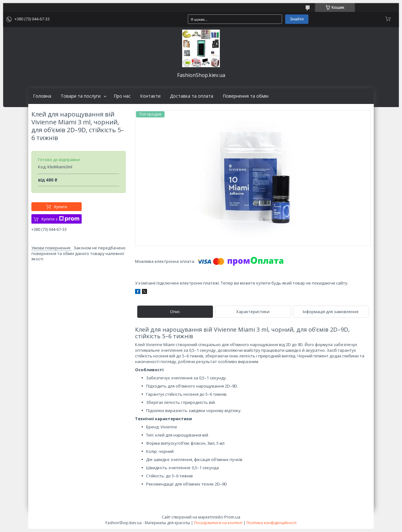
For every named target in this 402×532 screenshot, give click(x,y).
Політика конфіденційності (272, 523)
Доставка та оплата (192, 96)
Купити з (60, 219)
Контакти (150, 96)
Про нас (122, 96)
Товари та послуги (81, 96)
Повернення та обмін (246, 96)
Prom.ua (232, 517)
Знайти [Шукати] (297, 19)
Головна (42, 96)
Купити (61, 207)
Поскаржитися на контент (218, 523)
